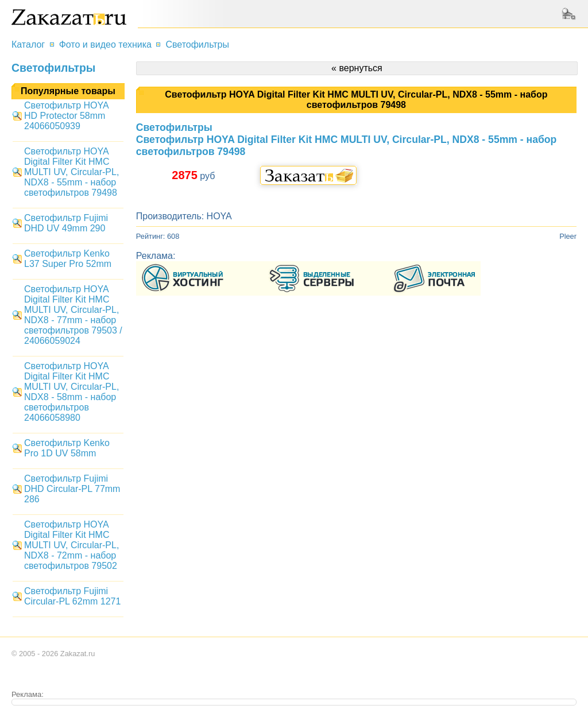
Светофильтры (197, 44)
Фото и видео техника (105, 44)
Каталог (28, 44)
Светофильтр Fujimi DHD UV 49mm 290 (66, 223)
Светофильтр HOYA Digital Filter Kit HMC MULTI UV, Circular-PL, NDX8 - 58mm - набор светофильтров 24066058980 (71, 392)
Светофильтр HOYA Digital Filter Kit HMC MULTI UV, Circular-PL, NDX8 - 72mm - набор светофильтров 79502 (71, 545)
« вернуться (357, 68)
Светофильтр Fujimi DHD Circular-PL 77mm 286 (72, 489)
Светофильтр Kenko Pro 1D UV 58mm (67, 448)
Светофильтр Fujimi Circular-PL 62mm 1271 (72, 596)
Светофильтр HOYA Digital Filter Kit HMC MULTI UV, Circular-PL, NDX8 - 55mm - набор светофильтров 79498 (71, 172)
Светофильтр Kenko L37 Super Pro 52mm (68, 259)
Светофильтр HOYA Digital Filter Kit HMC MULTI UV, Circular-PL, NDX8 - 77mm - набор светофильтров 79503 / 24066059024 (73, 315)
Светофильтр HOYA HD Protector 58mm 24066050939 (66, 116)
